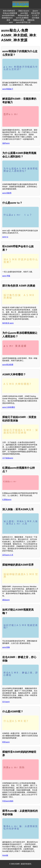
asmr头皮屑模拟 (22, 18)
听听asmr (6, 742)
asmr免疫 (24, 13)
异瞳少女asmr (24, 11)
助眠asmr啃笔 (19, 20)
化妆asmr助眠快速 (10, 13)
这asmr (35, 11)
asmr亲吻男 (7, 193)
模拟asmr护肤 (23, 15)
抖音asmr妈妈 (8, 801)
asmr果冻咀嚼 (8, 365)
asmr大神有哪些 (9, 407)
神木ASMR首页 (9, 11)
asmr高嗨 (6, 647)
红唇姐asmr (7, 500)
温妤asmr (6, 143)
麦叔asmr (6, 600)
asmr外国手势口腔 (23, 22)
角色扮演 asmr (8, 323)
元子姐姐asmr (8, 458)
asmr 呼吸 (6, 276)
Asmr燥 (5, 855)
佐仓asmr (6, 702)
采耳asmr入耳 (8, 555)
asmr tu (5, 237)
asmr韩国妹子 (8, 89)
